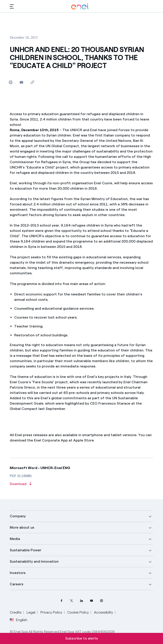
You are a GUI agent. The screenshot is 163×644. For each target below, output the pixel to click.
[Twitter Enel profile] (72, 601)
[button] (12, 6)
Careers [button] (17, 584)
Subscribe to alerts (82, 638)
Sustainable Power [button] (26, 550)
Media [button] (15, 539)
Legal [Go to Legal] (31, 612)
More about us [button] (22, 527)
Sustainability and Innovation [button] (34, 561)
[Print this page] (11, 82)
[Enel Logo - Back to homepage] (80, 6)
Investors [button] (18, 573)
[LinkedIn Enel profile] (82, 601)
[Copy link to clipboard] (32, 82)
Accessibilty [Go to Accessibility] (103, 612)
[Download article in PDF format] (81, 484)
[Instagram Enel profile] (102, 601)
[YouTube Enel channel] (92, 601)
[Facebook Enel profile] (62, 601)
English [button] (19, 620)
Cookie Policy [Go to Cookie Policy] (78, 612)
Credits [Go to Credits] (16, 612)
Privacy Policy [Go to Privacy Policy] (51, 612)
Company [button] (18, 516)
